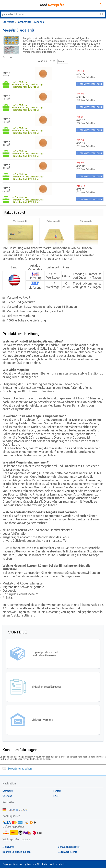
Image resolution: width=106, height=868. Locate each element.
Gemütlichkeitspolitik (69, 847)
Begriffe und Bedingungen (17, 852)
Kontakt (57, 791)
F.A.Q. (56, 796)
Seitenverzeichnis (67, 852)
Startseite (8, 22)
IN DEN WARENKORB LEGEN (90, 84)
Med (53, 5)
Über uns (7, 796)
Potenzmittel (24, 22)
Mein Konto (9, 847)
